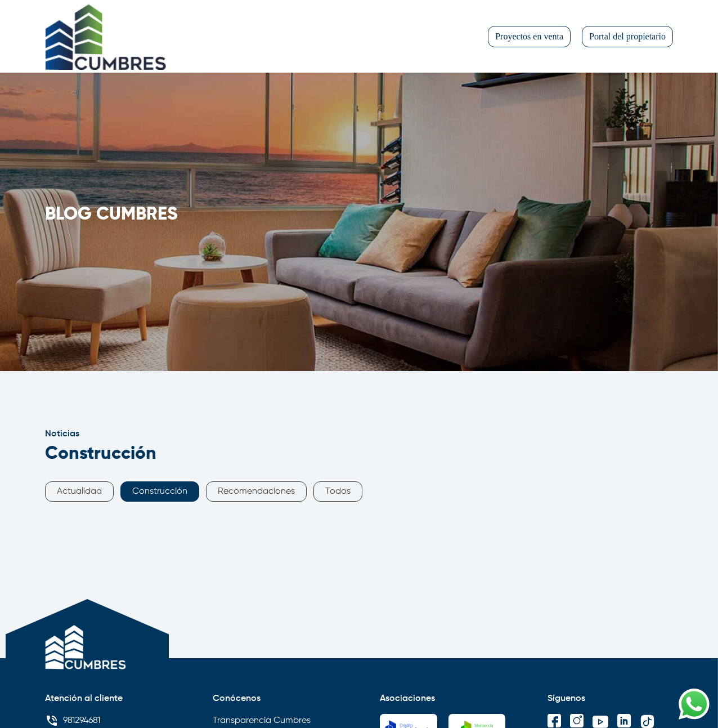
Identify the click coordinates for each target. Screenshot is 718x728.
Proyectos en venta (529, 36)
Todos (338, 492)
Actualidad (79, 492)
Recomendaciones (256, 492)
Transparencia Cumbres (262, 721)
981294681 (73, 721)
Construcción (160, 492)
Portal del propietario (627, 36)
